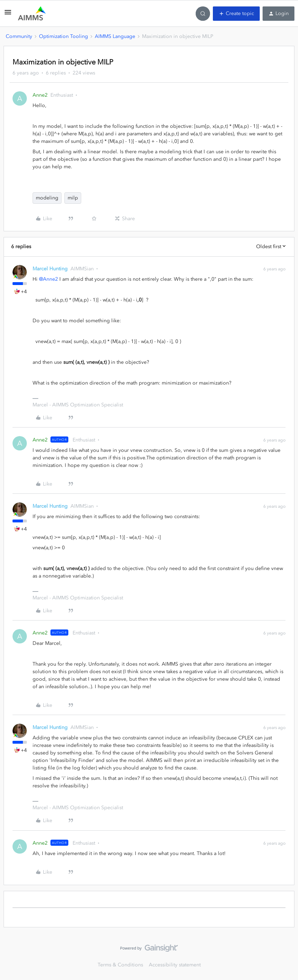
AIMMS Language (115, 36)
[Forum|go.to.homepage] (32, 14)
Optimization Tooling (63, 36)
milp (73, 198)
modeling (47, 198)
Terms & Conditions (120, 965)
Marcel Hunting (50, 269)
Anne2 (40, 95)
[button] (8, 15)
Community (19, 36)
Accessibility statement (175, 965)
